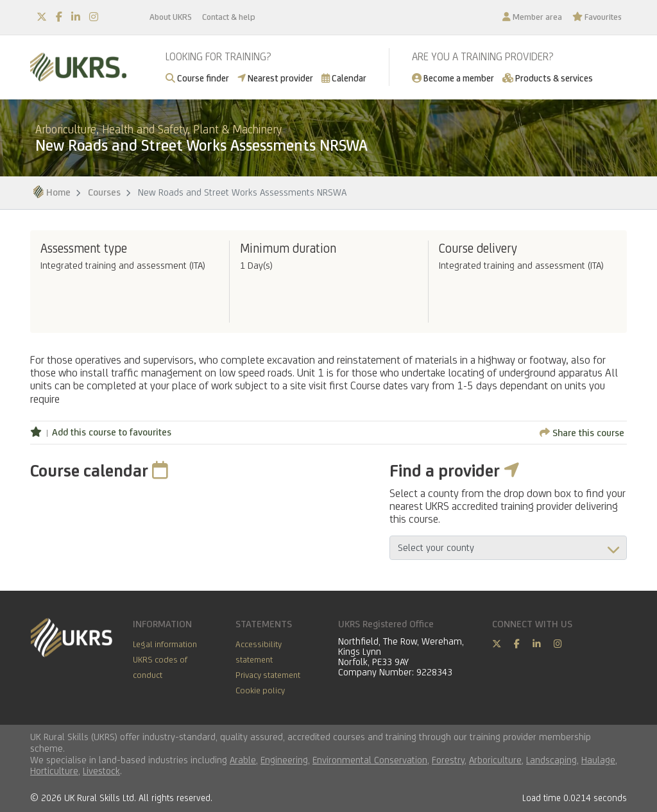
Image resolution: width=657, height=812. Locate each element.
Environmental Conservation (370, 760)
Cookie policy (260, 690)
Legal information (165, 644)
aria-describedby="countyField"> (508, 548)
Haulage (598, 760)
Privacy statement (268, 675)
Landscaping (551, 760)
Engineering (284, 760)
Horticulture (54, 771)
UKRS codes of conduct (160, 667)
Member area (532, 17)
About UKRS (171, 17)
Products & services (548, 78)
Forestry (448, 760)
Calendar (344, 78)
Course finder (197, 78)
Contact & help (229, 17)
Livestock (101, 771)
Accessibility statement (259, 652)
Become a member (453, 78)
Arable (243, 760)
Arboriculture (495, 760)
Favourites (597, 17)
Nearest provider (275, 78)
